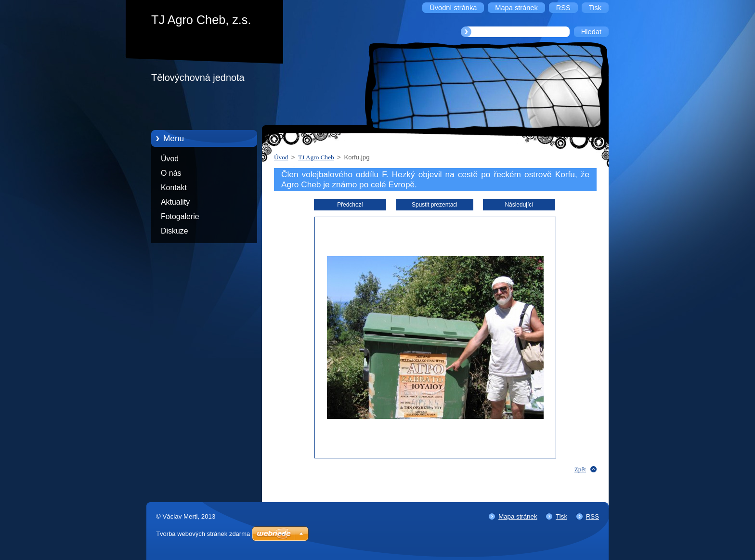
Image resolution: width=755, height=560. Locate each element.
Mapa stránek (518, 516)
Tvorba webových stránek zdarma (203, 534)
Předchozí (350, 205)
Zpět (580, 469)
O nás (171, 173)
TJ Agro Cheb (316, 157)
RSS (592, 516)
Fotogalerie (180, 216)
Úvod (170, 159)
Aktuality (175, 202)
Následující (519, 205)
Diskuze (175, 231)
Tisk (561, 516)
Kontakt (174, 188)
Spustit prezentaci (435, 205)
